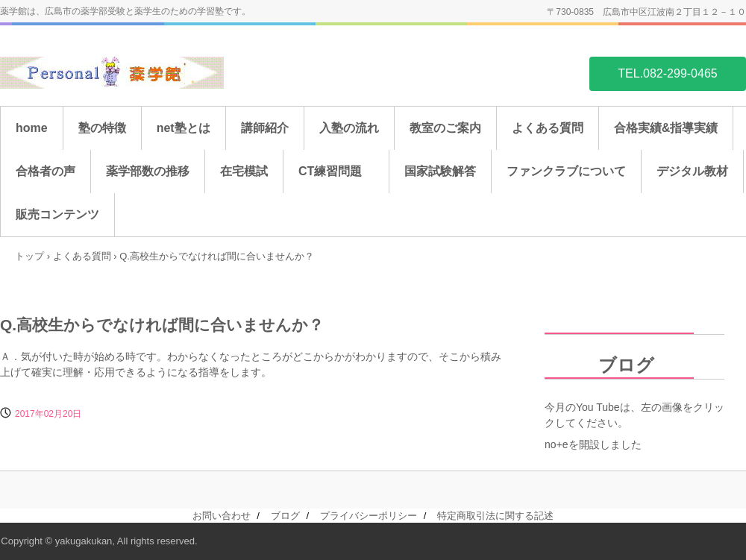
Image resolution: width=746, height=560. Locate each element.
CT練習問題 (336, 171)
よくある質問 (548, 128)
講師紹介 (265, 128)
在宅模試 (244, 171)
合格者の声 (46, 171)
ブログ (599, 365)
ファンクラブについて (566, 171)
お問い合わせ (222, 516)
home (32, 128)
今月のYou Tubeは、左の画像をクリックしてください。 (634, 415)
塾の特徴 (102, 128)
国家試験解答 (440, 171)
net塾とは (184, 128)
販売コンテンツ (57, 214)
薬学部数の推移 (148, 171)
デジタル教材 (692, 171)
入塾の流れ (349, 128)
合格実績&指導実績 (666, 128)
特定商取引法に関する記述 (495, 516)
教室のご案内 (445, 128)
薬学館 (112, 73)
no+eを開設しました (593, 444)
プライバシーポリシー (369, 516)
